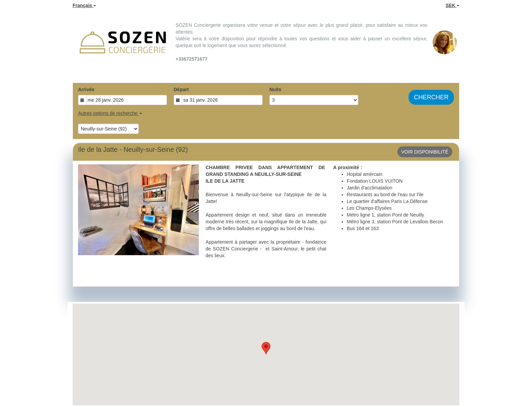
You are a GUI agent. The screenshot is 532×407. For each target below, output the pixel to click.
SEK (452, 5)
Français (84, 5)
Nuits (275, 89)
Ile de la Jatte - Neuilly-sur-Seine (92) (133, 149)
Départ (181, 89)
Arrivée (86, 89)
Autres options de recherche (110, 113)
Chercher (431, 97)
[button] (266, 348)
